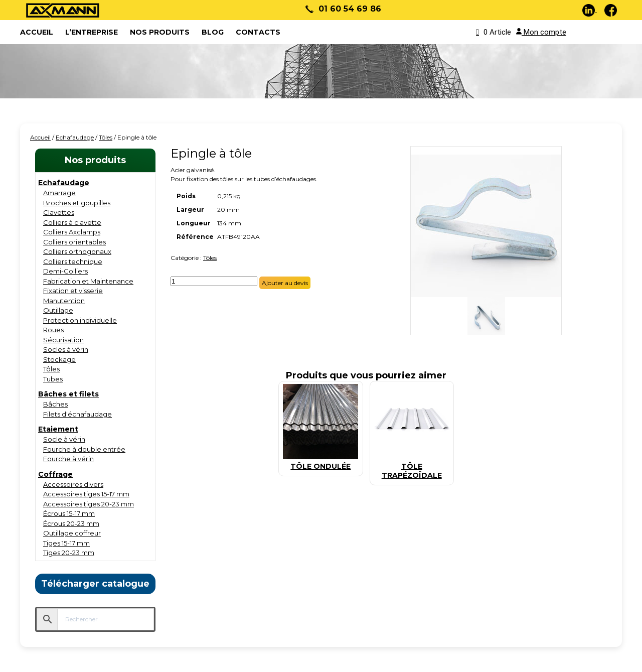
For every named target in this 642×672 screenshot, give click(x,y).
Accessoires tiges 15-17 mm (86, 494)
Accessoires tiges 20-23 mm (89, 504)
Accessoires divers (73, 484)
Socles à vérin (66, 349)
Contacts (258, 32)
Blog (213, 32)
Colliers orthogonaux (77, 251)
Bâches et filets (68, 394)
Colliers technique (73, 261)
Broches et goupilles (77, 203)
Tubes (53, 379)
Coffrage (55, 474)
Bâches (55, 404)
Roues (53, 330)
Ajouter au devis (285, 283)
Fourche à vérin (68, 459)
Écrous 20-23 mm (71, 523)
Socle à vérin (64, 439)
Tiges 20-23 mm (69, 553)
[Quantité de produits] (214, 281)
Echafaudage (75, 137)
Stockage (59, 359)
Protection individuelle (80, 320)
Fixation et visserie (73, 291)
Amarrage (59, 193)
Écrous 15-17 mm (69, 513)
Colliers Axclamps (72, 232)
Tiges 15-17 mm (66, 543)
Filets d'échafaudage (77, 414)
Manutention (64, 301)
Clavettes (59, 212)
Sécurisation (63, 340)
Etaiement (58, 429)
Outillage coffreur (72, 533)
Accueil (40, 137)
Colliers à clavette (72, 222)
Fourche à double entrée (84, 449)
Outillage (58, 310)
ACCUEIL (37, 32)
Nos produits (160, 32)
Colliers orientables (74, 242)
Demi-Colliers (65, 271)
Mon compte (541, 32)
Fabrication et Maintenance (88, 281)
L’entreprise (92, 32)
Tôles (106, 137)
